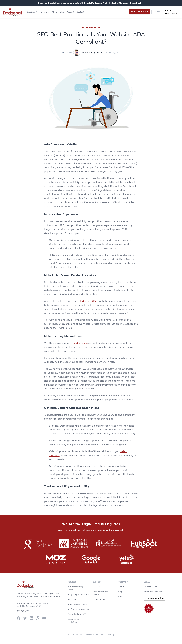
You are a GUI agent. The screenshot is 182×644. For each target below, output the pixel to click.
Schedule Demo (100, 599)
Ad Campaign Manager (78, 609)
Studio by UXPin (88, 301)
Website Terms (150, 587)
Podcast (70, 12)
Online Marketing (91, 27)
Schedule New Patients (78, 604)
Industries (45, 12)
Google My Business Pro (78, 594)
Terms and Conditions (154, 591)
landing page (80, 343)
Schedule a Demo (139, 12)
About (55, 12)
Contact (80, 12)
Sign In (157, 12)
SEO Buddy (73, 599)
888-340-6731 (171, 13)
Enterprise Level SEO (77, 614)
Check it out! (137, 3)
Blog (62, 12)
